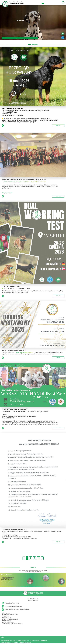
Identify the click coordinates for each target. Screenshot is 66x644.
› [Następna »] (42, 559)
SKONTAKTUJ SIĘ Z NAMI (20, 38)
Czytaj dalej (56, 126)
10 (39, 559)
